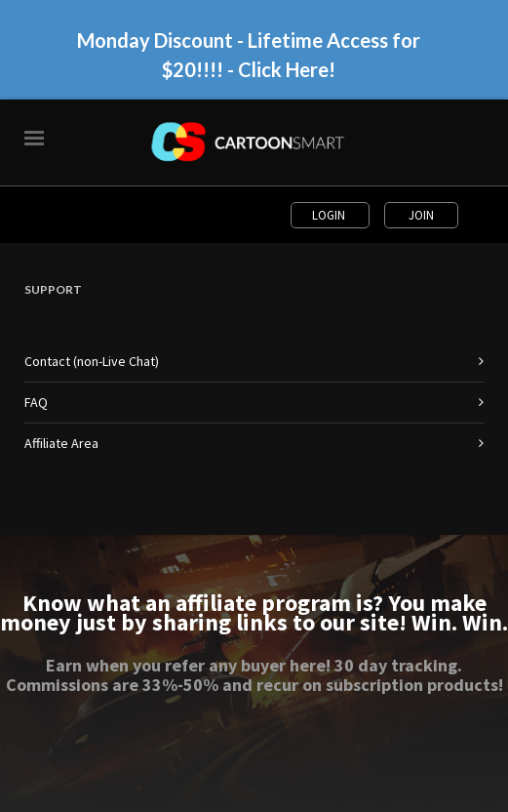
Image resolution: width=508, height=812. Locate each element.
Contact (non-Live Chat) (92, 361)
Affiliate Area (61, 443)
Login (330, 215)
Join (421, 215)
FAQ (36, 402)
